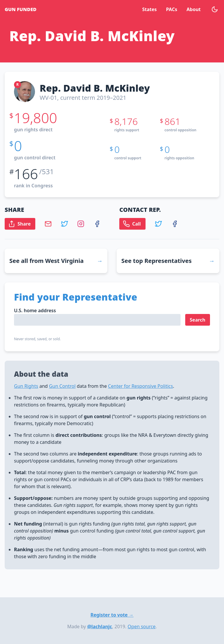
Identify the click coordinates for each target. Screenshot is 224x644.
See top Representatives (156, 261)
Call (132, 224)
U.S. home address (35, 310)
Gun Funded (21, 9)
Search (198, 320)
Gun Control (62, 386)
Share (19, 224)
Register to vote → (112, 615)
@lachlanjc (100, 626)
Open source (142, 626)
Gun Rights (26, 386)
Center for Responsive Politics (140, 386)
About (194, 9)
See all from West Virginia (47, 261)
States (149, 9)
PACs (171, 9)
